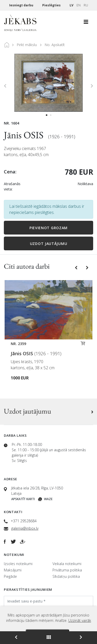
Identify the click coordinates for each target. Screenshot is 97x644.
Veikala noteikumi (67, 564)
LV (72, 5)
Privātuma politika (67, 570)
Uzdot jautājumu (49, 244)
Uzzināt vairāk (80, 620)
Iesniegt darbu (22, 5)
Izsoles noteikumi (18, 564)
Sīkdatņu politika (66, 576)
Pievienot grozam (48, 228)
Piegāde (10, 576)
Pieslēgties (52, 5)
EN (79, 5)
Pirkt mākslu (27, 45)
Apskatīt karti (23, 499)
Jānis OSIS (25, 135)
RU (86, 5)
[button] (77, 267)
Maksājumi (13, 570)
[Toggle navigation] (86, 23)
